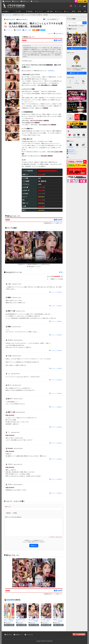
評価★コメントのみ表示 (57, 279)
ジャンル (58, 11)
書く (61, 272)
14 (52, 19)
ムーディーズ (8, 15)
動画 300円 (58, 40)
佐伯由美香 (18, 30)
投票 (85, 11)
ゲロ (34, 30)
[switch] (48, 279)
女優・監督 (49, 11)
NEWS (74, 11)
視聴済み (8, 513)
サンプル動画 (9, 625)
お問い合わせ (16, 1)
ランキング (39, 11)
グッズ (67, 11)
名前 (8, 507)
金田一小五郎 (28, 30)
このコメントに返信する (56, 292)
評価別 (5, 11)
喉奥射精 (43, 30)
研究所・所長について (77, 73)
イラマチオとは (35, 1)
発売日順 (29, 11)
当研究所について (25, 1)
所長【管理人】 (59, 34)
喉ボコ (38, 30)
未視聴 (14, 513)
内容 (13, 517)
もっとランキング (77, 48)
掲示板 (80, 11)
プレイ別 (17, 11)
